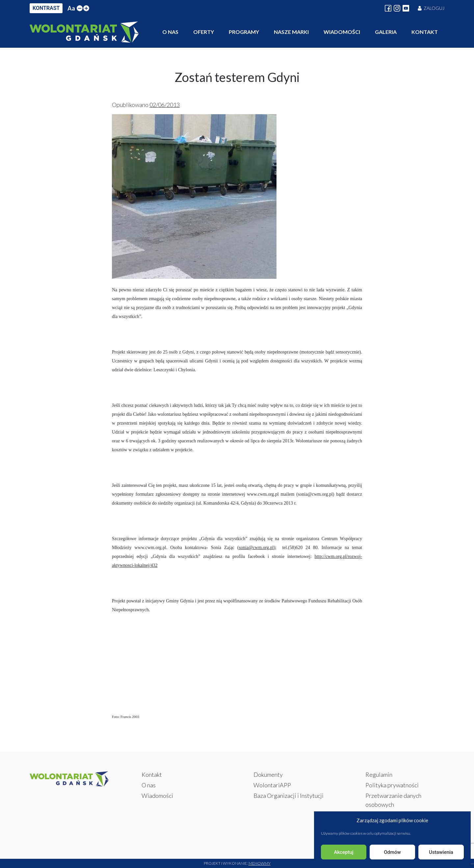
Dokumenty (268, 775)
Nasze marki (291, 32)
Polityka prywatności (392, 785)
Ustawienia (441, 852)
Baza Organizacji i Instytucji (289, 796)
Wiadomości (342, 32)
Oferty (204, 32)
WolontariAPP (272, 785)
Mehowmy (260, 863)
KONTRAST (46, 8)
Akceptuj (343, 852)
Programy (244, 32)
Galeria (386, 32)
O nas (170, 32)
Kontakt (425, 32)
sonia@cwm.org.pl (256, 548)
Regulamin (379, 775)
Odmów (392, 852)
